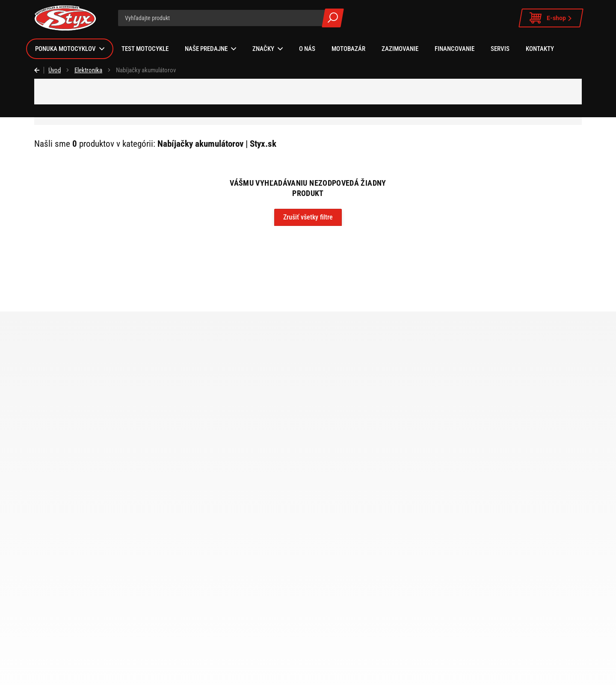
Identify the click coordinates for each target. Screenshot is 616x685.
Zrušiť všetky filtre (308, 217)
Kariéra (324, 623)
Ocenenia (326, 611)
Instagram (284, 675)
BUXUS (511, 675)
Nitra (86, 599)
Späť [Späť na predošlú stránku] (39, 70)
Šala (86, 587)
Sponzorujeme (333, 599)
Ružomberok (96, 623)
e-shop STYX (292, 492)
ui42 (530, 675)
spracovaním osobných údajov (402, 491)
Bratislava (93, 575)
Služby (323, 563)
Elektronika (88, 70)
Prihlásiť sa (511, 491)
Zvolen (89, 611)
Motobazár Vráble (103, 635)
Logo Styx (327, 587)
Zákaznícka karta (336, 575)
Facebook (307, 675)
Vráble (88, 563)
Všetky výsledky (333, 18)
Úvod (55, 70)
